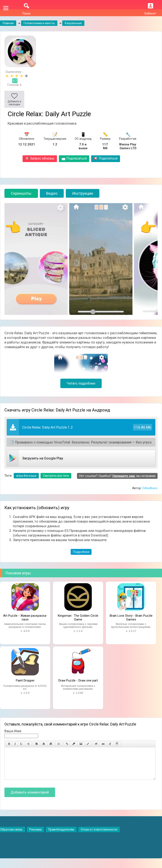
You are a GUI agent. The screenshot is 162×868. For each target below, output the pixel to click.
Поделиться (106, 158)
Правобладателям (61, 836)
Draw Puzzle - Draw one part (78, 680)
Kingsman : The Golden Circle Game (78, 617)
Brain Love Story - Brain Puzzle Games (131, 617)
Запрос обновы (40, 158)
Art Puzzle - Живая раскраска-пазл (25, 617)
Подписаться (74, 158)
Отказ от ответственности (99, 836)
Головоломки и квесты (39, 23)
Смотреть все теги (56, 476)
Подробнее (81, 552)
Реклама (35, 836)
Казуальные (73, 23)
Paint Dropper (25, 680)
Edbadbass (150, 488)
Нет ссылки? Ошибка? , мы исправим (117, 476)
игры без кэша (26, 476)
